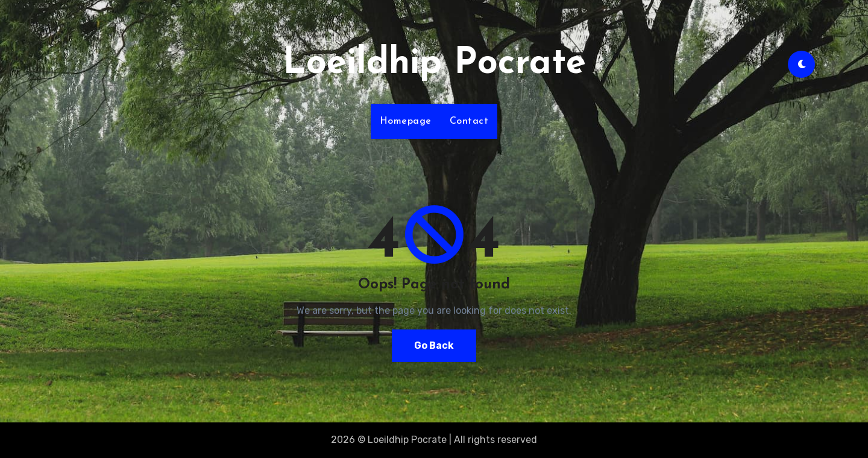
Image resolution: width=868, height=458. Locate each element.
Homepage (406, 121)
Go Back (434, 345)
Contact (469, 121)
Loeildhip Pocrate (434, 64)
